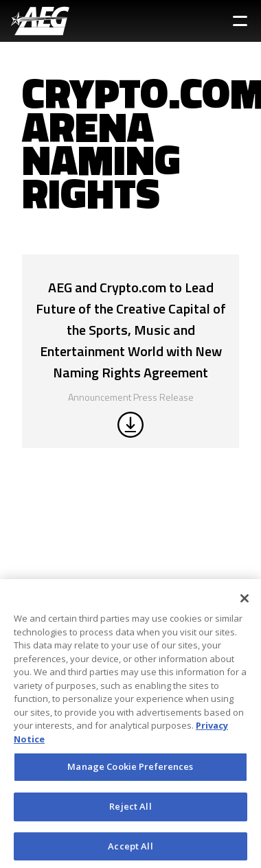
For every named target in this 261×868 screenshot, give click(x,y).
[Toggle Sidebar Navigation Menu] (240, 21)
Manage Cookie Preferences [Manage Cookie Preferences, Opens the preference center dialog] (130, 769)
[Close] (245, 601)
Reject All (130, 809)
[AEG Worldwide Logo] (40, 21)
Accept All (130, 849)
